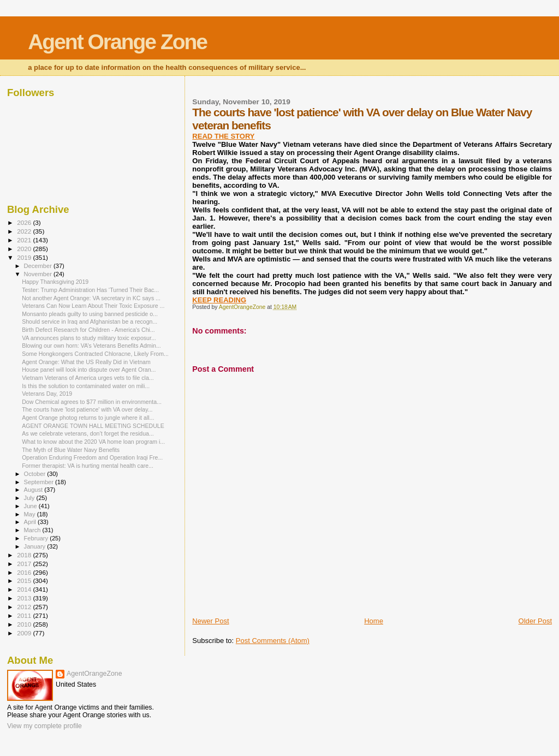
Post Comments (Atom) (273, 641)
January (36, 546)
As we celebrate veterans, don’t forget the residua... (88, 433)
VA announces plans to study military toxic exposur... (89, 338)
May (31, 514)
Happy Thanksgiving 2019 (55, 282)
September (40, 482)
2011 (25, 615)
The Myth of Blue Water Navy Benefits (71, 450)
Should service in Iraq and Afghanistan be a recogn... (90, 322)
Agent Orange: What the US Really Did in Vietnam (86, 362)
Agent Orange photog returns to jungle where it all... (88, 418)
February (37, 538)
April (31, 522)
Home (374, 621)
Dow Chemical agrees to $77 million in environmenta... (92, 402)
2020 (25, 249)
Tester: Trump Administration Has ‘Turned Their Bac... (90, 290)
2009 (25, 633)
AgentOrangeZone (94, 674)
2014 (25, 589)
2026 (25, 222)
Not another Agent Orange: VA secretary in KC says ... (91, 298)
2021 (25, 240)
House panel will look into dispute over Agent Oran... (89, 370)
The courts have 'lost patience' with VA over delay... (87, 409)
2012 (25, 607)
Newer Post (210, 621)
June (31, 506)
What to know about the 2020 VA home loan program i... (93, 442)
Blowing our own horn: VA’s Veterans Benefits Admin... (91, 346)
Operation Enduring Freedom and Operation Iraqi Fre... (92, 457)
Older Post (535, 621)
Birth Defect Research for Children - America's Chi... (88, 330)
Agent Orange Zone (117, 42)
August (34, 490)
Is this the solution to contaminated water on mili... (86, 386)
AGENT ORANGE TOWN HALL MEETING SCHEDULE (93, 426)
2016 (25, 572)
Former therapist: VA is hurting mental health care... (88, 466)
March (33, 530)
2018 (25, 555)
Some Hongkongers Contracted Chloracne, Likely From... (95, 354)
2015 (25, 581)
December (39, 266)
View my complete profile (44, 726)
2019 (25, 257)
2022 (25, 231)
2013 (25, 598)
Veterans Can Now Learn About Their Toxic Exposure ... (93, 306)
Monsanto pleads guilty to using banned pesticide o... (90, 314)
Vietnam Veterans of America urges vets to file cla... (88, 378)
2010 (25, 624)
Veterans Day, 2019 (47, 394)
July (30, 498)
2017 (25, 564)
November (39, 274)
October (36, 474)
